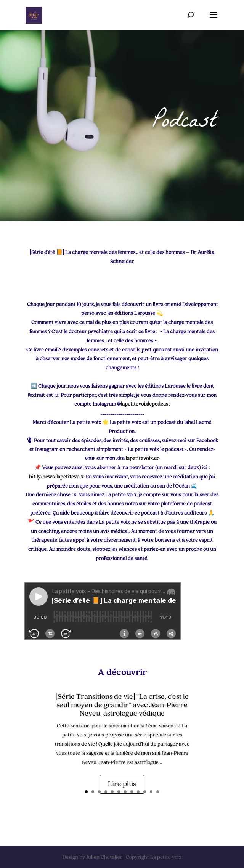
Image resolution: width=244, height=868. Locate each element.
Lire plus (122, 785)
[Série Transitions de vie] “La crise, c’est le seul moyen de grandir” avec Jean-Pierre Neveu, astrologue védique (122, 706)
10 (145, 792)
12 (158, 792)
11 (151, 792)
